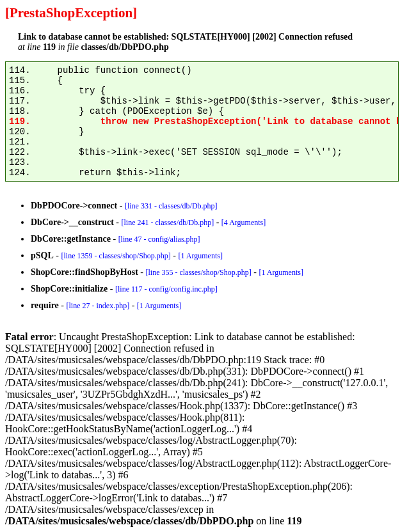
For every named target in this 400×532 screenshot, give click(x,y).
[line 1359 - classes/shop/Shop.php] (116, 256)
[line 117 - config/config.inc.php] (166, 289)
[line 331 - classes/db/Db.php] (171, 206)
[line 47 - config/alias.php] (159, 239)
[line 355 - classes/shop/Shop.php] (198, 272)
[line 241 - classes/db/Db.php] (167, 223)
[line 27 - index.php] (98, 306)
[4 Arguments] (244, 223)
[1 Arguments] (200, 256)
